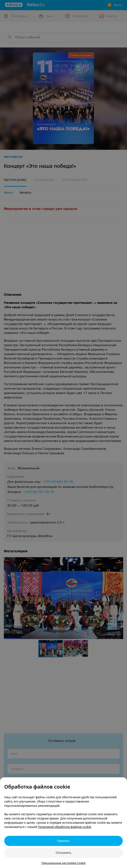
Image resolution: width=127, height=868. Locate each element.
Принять (64, 841)
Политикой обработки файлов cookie (65, 827)
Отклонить (64, 853)
